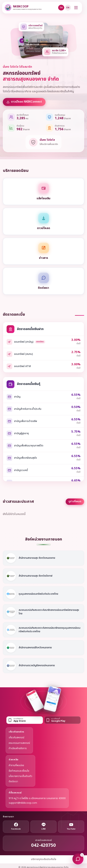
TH (61, 8)
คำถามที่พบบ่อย (16, 765)
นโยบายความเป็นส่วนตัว (20, 776)
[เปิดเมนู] (76, 8)
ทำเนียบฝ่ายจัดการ (18, 748)
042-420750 (43, 845)
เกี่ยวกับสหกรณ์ (16, 738)
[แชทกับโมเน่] (78, 859)
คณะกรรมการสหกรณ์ (19, 743)
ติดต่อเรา (13, 781)
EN (68, 8)
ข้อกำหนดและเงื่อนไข (19, 771)
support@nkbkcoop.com (23, 803)
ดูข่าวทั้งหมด (75, 501)
